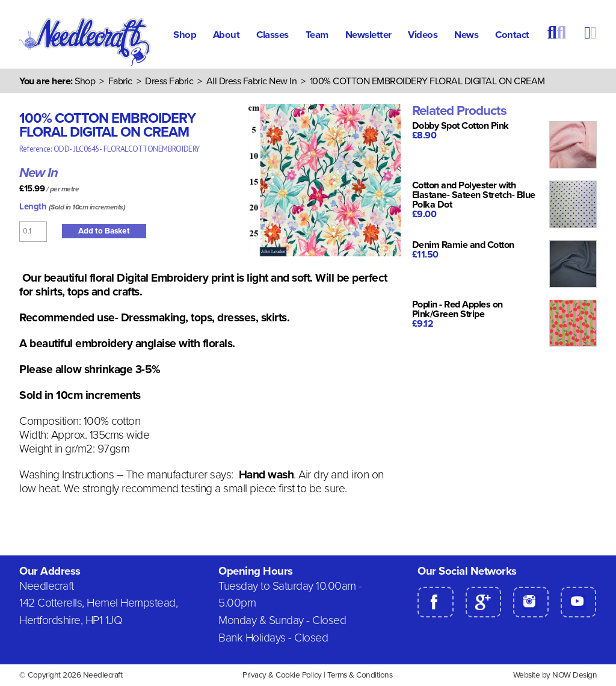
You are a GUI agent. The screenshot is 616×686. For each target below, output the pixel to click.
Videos (423, 35)
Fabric (120, 81)
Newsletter (368, 35)
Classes (273, 35)
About (226, 35)
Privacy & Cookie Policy (282, 675)
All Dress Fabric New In (252, 81)
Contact (512, 35)
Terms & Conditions (360, 675)
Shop (185, 35)
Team (317, 35)
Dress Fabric (169, 81)
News (466, 35)
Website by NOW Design (555, 675)
